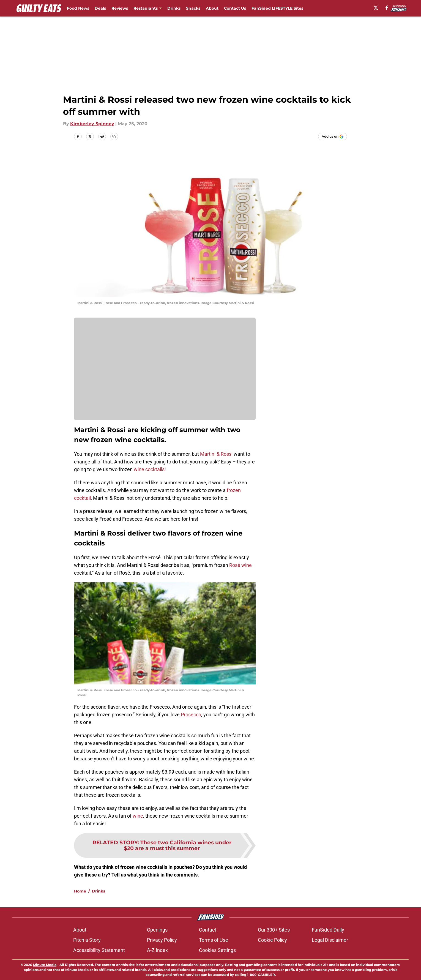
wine (138, 816)
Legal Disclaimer (330, 940)
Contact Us (235, 8)
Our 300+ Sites (274, 930)
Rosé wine (240, 565)
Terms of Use (214, 940)
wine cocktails (149, 469)
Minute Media (45, 965)
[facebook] (387, 8)
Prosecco (191, 715)
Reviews (120, 8)
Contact (208, 930)
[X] (376, 8)
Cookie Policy (272, 940)
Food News (78, 8)
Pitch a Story (87, 940)
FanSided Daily (328, 930)
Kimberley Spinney (92, 124)
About (212, 8)
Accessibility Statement (99, 950)
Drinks (174, 8)
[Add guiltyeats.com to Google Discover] (333, 137)
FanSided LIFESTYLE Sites (277, 8)
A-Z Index (157, 950)
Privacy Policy (162, 940)
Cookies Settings (217, 950)
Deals (100, 8)
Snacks (193, 8)
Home (80, 891)
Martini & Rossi (216, 454)
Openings (157, 930)
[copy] (114, 137)
